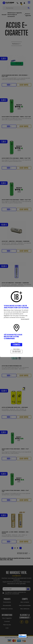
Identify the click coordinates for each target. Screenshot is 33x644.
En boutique (17, 351)
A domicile (16, 345)
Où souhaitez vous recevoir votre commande (13, 337)
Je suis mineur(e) (25, 319)
